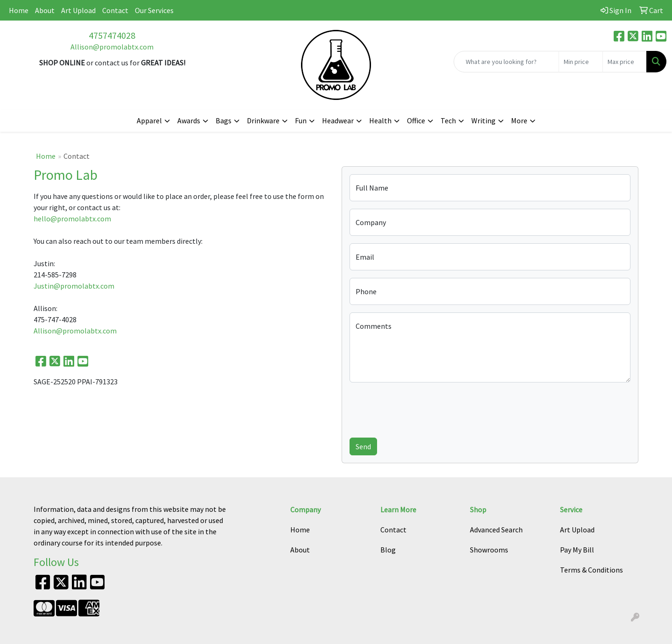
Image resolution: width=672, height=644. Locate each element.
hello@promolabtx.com (72, 219)
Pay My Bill (577, 550)
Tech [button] (448, 120)
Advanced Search (496, 530)
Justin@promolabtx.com (74, 286)
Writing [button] (483, 120)
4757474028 (112, 35)
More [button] (519, 120)
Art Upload (78, 10)
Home (19, 10)
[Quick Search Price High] (625, 62)
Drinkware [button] (263, 120)
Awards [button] (189, 120)
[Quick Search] (506, 62)
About (45, 10)
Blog (388, 550)
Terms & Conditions (591, 570)
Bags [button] (224, 120)
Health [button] (380, 120)
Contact (115, 10)
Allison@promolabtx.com (112, 47)
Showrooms (489, 550)
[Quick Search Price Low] (581, 62)
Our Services (154, 10)
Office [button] (416, 120)
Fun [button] (301, 120)
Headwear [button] (338, 120)
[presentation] (420, 408)
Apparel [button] (149, 120)
